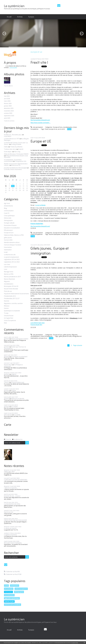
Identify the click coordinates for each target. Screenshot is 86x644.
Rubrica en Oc (16, 165)
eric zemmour (9, 589)
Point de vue (8, 291)
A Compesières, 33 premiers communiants (13, 160)
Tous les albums (8, 86)
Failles (6, 147)
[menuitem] (9, 17)
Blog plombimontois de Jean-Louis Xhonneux (16, 156)
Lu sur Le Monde (40, 205)
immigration (15, 586)
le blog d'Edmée (16, 144)
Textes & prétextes (16, 147)
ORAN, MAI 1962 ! (9, 472)
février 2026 (8, 103)
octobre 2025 (8, 113)
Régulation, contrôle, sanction (13, 303)
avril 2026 (7, 99)
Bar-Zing (17, 152)
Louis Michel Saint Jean (38, 323)
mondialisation (9, 284)
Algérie (14, 374)
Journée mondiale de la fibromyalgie (15, 168)
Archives (20, 17)
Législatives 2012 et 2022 (12, 259)
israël (6, 586)
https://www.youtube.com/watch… (41, 123)
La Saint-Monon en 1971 (12, 139)
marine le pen (9, 601)
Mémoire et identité (18, 399)
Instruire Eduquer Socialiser (13, 245)
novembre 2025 (9, 111)
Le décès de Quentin (10, 528)
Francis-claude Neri (37, 224)
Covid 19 (7, 213)
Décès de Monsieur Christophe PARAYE (16, 154)
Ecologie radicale (9, 223)
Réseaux (7, 306)
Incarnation (8, 136)
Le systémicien (14, 6)
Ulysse (14, 390)
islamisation (8, 592)
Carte (8, 425)
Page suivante (78, 345)
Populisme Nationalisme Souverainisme (16, 294)
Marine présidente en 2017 (12, 277)
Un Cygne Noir (9, 318)
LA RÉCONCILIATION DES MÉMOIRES (16, 480)
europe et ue (53, 129)
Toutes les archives (9, 121)
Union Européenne (10, 320)
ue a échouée (74, 234)
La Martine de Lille (10, 255)
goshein (7, 339)
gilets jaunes (8, 238)
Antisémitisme (8, 206)
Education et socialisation (12, 228)
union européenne (21, 589)
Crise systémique (9, 216)
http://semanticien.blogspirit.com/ (40, 120)
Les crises (7, 264)
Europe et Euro (9, 233)
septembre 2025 (9, 116)
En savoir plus (75, 643)
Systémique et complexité (12, 311)
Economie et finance (10, 225)
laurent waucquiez (55, 234)
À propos (31, 17)
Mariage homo (9, 272)
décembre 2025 (9, 108)
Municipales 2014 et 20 (11, 286)
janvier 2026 (8, 106)
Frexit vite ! (39, 62)
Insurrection (8, 247)
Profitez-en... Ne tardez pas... (13, 135)
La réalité (15, 407)
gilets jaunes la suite (65, 336)
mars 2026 (7, 101)
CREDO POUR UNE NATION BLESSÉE (15, 520)
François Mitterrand (18, 382)
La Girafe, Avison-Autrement (13, 169)
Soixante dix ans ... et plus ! (12, 496)
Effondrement (8, 230)
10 (6, 186)
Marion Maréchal (9, 279)
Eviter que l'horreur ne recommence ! (15, 348)
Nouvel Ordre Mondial (11, 289)
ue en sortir (61, 129)
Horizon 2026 (8, 240)
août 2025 (7, 118)
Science (6, 308)
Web (5, 323)
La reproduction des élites (12, 504)
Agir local (7, 203)
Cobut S (6, 382)
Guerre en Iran (9, 512)
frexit (47, 129)
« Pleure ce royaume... (11, 488)
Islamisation (8, 250)
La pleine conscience (10, 535)
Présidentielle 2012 (10, 296)
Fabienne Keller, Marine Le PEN (14, 235)
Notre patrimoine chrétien (20, 339)
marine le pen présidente (12, 605)
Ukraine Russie (9, 316)
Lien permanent (37, 127)
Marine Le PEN (9, 274)
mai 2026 (7, 96)
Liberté (21, 149)
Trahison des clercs (10, 149)
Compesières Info (21, 161)
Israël (6, 252)
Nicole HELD (8, 365)
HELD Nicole (8, 415)
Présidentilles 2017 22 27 (12, 299)
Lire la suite (13, 68)
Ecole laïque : (8, 152)
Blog (5, 208)
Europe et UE (41, 141)
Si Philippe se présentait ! (20, 357)
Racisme (7, 301)
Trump (6, 313)
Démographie (8, 220)
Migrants (7, 281)
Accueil (9, 17)
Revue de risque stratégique (13, 543)
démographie (19, 592)
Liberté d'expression (10, 267)
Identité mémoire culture (12, 242)
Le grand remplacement (11, 257)
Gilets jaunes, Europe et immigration (50, 251)
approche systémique (12, 598)
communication (9, 211)
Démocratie (8, 218)
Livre (6, 269)
